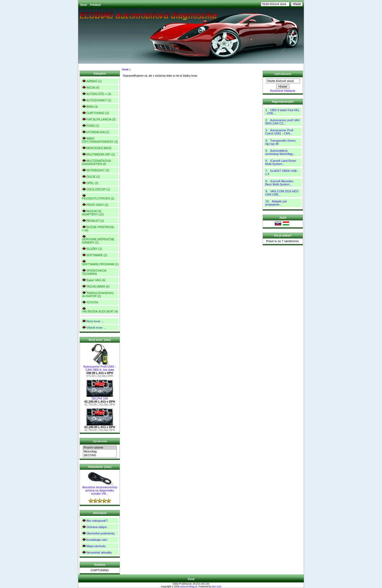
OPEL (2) (90, 183)
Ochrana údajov (94, 527)
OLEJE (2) (91, 177)
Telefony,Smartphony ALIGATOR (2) (98, 294)
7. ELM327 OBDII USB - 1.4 (282, 172)
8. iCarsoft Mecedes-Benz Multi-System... (279, 183)
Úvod (83, 5)
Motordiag (100, 452)
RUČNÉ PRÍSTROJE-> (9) (98, 228)
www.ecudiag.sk (189, 586)
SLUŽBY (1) (92, 249)
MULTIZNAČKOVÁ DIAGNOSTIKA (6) (96, 162)
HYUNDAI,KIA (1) (95, 132)
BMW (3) (90, 106)
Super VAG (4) (94, 280)
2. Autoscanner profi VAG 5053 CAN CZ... (282, 122)
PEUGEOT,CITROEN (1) (98, 197)
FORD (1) (90, 126)
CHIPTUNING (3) (95, 113)
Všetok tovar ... (94, 327)
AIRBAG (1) (92, 81)
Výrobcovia (100, 441)
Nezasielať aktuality (97, 552)
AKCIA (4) (91, 87)
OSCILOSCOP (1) (96, 189)
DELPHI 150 (100, 397)
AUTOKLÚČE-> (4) (97, 94)
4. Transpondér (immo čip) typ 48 (280, 142)
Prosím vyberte (100, 448)
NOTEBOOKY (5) (95, 170)
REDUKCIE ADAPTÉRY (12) (93, 213)
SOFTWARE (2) (94, 255)
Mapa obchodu (94, 546)
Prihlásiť (96, 5)
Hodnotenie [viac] (100, 467)
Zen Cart (217, 586)
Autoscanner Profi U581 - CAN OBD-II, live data (100, 367)
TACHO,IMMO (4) (96, 286)
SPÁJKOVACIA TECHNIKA (94, 272)
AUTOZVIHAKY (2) (97, 100)
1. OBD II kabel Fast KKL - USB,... (282, 112)
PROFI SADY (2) (95, 205)
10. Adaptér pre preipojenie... (276, 203)
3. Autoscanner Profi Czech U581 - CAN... (279, 132)
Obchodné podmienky (98, 533)
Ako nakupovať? (95, 521)
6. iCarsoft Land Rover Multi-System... (281, 162)
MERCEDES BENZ (97, 148)
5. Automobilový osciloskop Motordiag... (280, 152)
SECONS (100, 455)
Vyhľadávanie (283, 74)
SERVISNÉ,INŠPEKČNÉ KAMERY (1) (98, 239)
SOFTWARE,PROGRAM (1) (100, 263)
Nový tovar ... (93, 321)
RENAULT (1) (93, 221)
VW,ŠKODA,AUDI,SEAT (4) (100, 310)
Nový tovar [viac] (100, 340)
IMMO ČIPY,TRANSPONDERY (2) (100, 140)
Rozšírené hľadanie (283, 91)
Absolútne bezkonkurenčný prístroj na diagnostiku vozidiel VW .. (100, 489)
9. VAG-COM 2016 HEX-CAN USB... (282, 193)
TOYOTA (90, 302)
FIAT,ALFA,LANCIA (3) (99, 119)
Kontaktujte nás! (95, 540)
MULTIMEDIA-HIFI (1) (98, 154)
